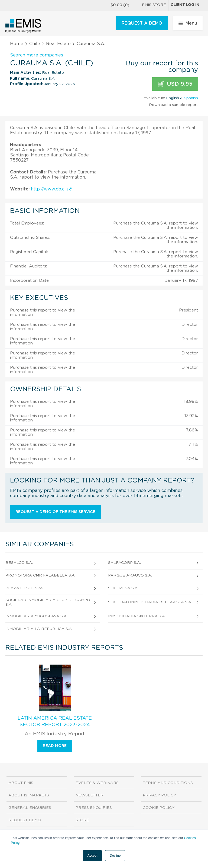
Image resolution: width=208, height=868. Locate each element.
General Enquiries (30, 808)
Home (17, 44)
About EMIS (21, 783)
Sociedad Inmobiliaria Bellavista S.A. (150, 602)
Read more (55, 746)
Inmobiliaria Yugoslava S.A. (36, 616)
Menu (188, 23)
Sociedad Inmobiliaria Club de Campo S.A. (48, 602)
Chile (35, 44)
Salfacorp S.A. (124, 563)
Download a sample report (173, 105)
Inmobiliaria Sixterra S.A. (137, 616)
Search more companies (37, 55)
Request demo (25, 820)
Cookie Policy (159, 808)
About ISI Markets (29, 795)
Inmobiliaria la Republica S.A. (39, 629)
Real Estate (58, 44)
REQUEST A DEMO (142, 23)
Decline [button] (115, 856)
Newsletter (90, 795)
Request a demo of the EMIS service (55, 512)
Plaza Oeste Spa (24, 588)
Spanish (191, 98)
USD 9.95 (175, 84)
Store (82, 820)
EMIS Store (150, 5)
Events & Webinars (97, 783)
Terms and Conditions (168, 783)
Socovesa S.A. (123, 588)
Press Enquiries (94, 808)
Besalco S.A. (19, 563)
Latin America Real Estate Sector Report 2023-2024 (55, 722)
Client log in (185, 5)
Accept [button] (92, 856)
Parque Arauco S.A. (130, 575)
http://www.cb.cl (51, 189)
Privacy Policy (159, 795)
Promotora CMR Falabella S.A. (40, 575)
